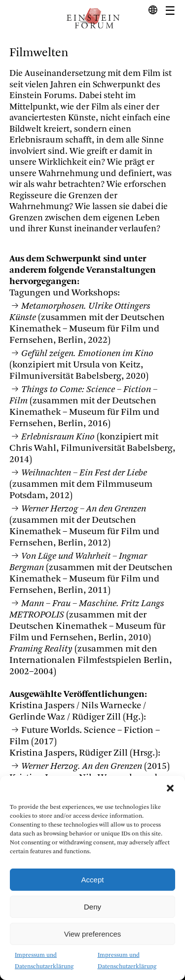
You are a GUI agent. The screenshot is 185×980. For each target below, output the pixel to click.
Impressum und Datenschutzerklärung (44, 961)
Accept (93, 880)
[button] (170, 788)
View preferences (93, 934)
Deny (92, 907)
